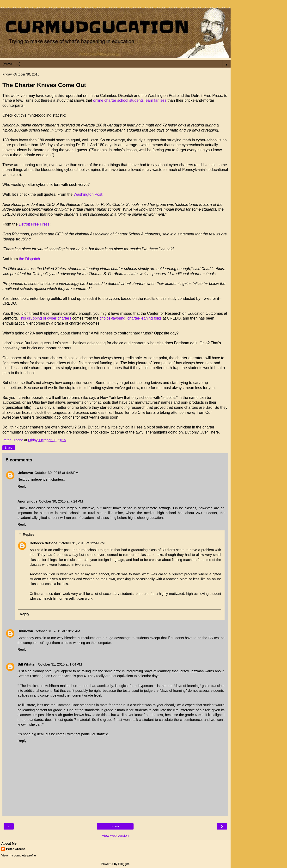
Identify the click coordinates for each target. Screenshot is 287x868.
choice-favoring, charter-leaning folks (131, 318)
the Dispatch (30, 259)
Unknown (25, 473)
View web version (115, 836)
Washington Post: (89, 194)
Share (9, 448)
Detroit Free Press (34, 224)
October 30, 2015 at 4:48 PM (57, 473)
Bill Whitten (27, 664)
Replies (29, 535)
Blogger (123, 864)
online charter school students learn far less (129, 100)
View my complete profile (18, 855)
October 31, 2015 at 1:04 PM (60, 664)
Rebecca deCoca (43, 543)
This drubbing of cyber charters (45, 318)
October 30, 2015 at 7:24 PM (61, 501)
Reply (22, 486)
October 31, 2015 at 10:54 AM (57, 631)
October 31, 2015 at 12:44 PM (82, 543)
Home (115, 826)
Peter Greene (16, 849)
